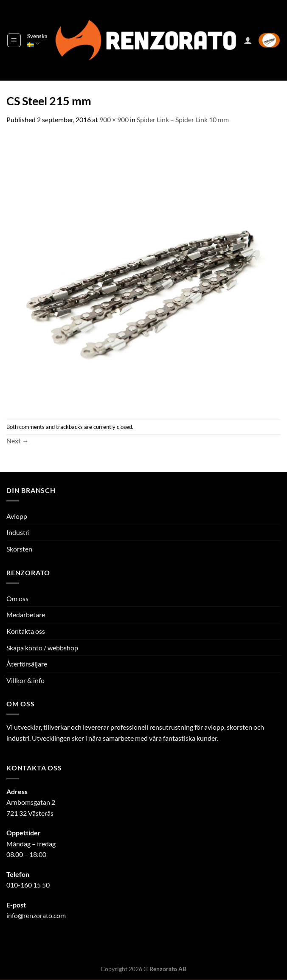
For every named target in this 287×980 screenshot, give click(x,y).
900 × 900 (114, 119)
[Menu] (14, 40)
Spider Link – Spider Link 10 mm (183, 119)
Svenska (37, 40)
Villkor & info (25, 680)
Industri (18, 532)
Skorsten (19, 549)
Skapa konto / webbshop (42, 648)
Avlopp (17, 516)
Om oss (17, 598)
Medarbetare (26, 615)
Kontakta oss (26, 631)
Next (18, 441)
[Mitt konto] (248, 40)
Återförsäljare (27, 664)
